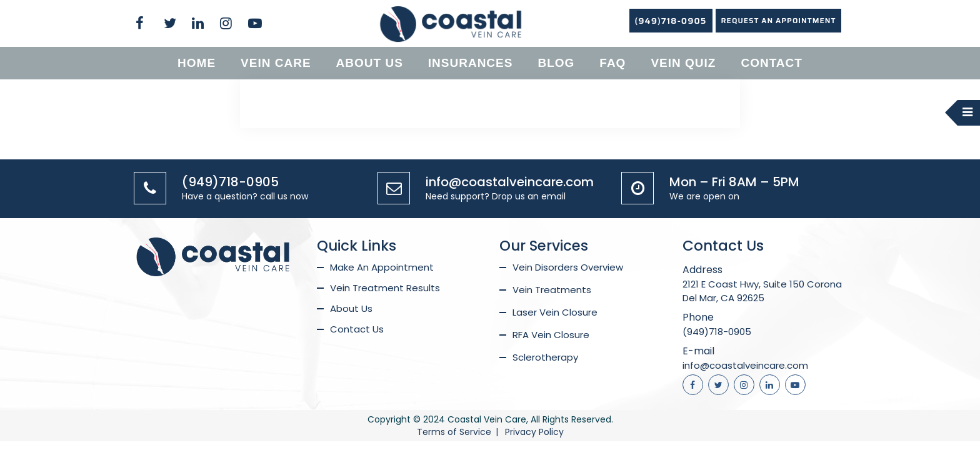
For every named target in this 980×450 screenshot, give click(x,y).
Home (197, 63)
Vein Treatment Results (385, 288)
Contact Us (357, 329)
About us (370, 63)
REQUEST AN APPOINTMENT (779, 20)
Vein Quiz (683, 63)
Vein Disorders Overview (568, 267)
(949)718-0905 (671, 21)
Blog (556, 63)
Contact (771, 63)
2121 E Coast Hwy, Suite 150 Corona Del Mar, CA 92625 (762, 291)
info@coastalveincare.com (510, 182)
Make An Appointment (382, 267)
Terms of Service (454, 432)
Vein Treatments (552, 290)
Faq (612, 63)
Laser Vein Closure (555, 312)
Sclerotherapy (545, 357)
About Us (351, 308)
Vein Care (276, 63)
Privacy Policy (534, 432)
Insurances (471, 63)
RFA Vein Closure (551, 335)
